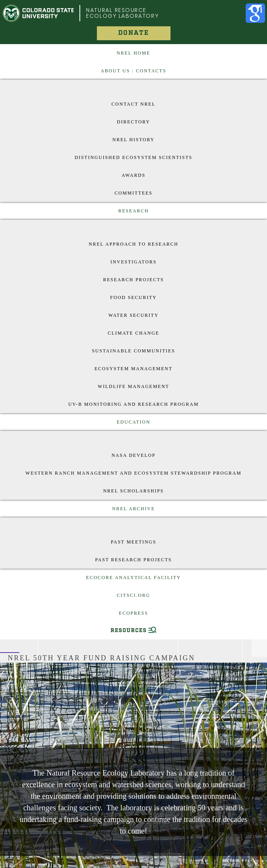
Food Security (133, 297)
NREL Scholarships (133, 491)
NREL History (133, 140)
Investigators (133, 262)
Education (133, 422)
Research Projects (133, 280)
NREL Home (133, 53)
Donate (133, 33)
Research (133, 211)
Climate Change (133, 333)
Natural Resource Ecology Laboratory (122, 13)
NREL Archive (133, 509)
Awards (134, 175)
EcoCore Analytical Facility (133, 578)
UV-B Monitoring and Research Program (133, 404)
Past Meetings (134, 542)
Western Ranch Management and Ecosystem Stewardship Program (133, 473)
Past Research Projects (133, 560)
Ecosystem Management (133, 369)
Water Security (134, 315)
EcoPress (133, 613)
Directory (134, 122)
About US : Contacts (133, 71)
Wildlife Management (133, 386)
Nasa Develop (134, 455)
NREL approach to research (133, 244)
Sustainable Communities (133, 351)
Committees (134, 193)
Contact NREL (134, 104)
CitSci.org (133, 595)
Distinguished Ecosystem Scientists (133, 157)
